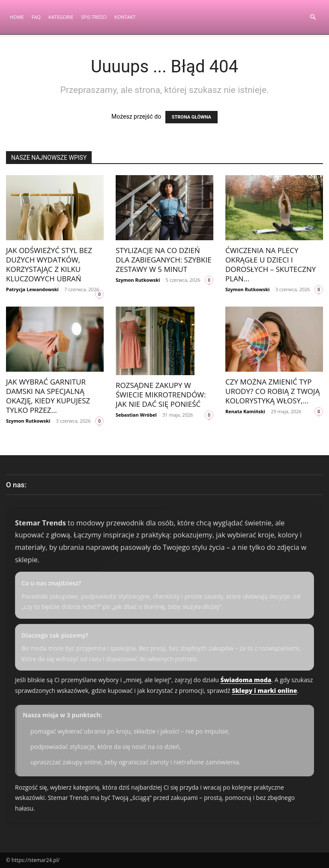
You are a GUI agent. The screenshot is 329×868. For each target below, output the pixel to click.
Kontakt (125, 17)
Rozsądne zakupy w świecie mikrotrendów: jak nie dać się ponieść (161, 395)
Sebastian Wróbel (136, 415)
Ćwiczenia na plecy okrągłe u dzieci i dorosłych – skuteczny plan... (271, 264)
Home (17, 17)
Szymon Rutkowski (138, 280)
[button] (313, 17)
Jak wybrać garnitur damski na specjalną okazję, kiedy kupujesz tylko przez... (48, 396)
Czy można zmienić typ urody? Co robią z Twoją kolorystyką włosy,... (272, 391)
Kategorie (61, 17)
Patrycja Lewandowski (32, 289)
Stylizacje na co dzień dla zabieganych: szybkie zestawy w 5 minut (164, 260)
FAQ (36, 17)
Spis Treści (94, 17)
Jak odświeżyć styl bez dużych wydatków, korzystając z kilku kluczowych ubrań (49, 264)
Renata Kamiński (245, 411)
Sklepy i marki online (264, 691)
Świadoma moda (246, 680)
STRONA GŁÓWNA (191, 117)
